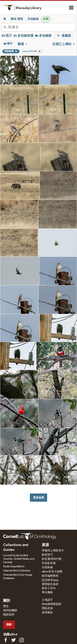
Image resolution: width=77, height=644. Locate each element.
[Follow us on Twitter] (14, 640)
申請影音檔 (49, 563)
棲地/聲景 (17, 19)
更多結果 (39, 498)
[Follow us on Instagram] (21, 640)
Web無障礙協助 (52, 604)
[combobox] (42, 27)
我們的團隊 (10, 611)
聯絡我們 (9, 615)
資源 (45, 545)
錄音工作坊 (49, 588)
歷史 (6, 606)
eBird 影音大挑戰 (52, 572)
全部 (46, 19)
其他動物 (33, 19)
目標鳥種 (47, 567)
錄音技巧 (47, 555)
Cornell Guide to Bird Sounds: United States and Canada (19, 559)
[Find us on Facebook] (6, 640)
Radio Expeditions (14, 566)
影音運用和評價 (52, 559)
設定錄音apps (50, 580)
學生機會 (47, 592)
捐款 (9, 624)
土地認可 (47, 600)
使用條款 (47, 613)
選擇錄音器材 (50, 584)
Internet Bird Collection (17, 571)
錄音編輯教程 (50, 576)
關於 (7, 601)
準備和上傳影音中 (53, 551)
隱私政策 (47, 608)
